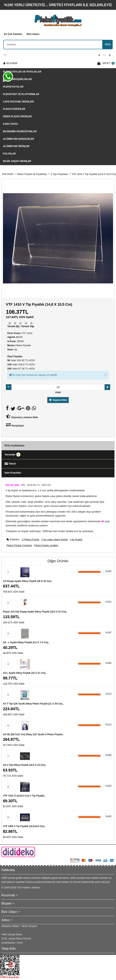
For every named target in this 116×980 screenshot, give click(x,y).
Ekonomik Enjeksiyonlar (20, 131)
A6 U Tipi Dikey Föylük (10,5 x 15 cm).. (25, 765)
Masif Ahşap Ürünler (17, 161)
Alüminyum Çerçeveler (19, 139)
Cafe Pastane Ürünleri (18, 102)
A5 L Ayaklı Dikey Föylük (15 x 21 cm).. (25, 673)
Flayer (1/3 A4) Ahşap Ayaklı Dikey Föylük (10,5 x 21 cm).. (35, 612)
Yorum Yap (28, 326)
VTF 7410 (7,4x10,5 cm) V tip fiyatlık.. (24, 796)
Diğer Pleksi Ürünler (17, 116)
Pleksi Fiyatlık (23, 345)
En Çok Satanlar (13, 34)
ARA (108, 44)
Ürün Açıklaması (14, 445)
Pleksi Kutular (13, 87)
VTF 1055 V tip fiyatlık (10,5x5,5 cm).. (24, 826)
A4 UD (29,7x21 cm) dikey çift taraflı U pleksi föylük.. (33, 734)
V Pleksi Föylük (31, 539)
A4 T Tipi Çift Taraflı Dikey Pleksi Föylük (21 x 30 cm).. (33, 704)
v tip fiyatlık (76, 539)
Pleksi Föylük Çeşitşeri (19, 545)
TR (5, 55)
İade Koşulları (13, 473)
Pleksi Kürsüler (14, 109)
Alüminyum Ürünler (16, 146)
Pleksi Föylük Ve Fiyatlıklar (22, 72)
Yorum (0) (13, 326)
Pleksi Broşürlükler (17, 79)
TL (105, 55)
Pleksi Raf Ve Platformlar (21, 94)
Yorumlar (12, 455)
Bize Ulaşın (33, 34)
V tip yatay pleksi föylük (54, 539)
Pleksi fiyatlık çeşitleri (46, 545)
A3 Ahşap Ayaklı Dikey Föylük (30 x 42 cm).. (28, 581)
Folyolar (9, 154)
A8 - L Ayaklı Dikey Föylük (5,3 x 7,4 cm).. (26, 642)
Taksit (10, 464)
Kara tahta (10, 124)
